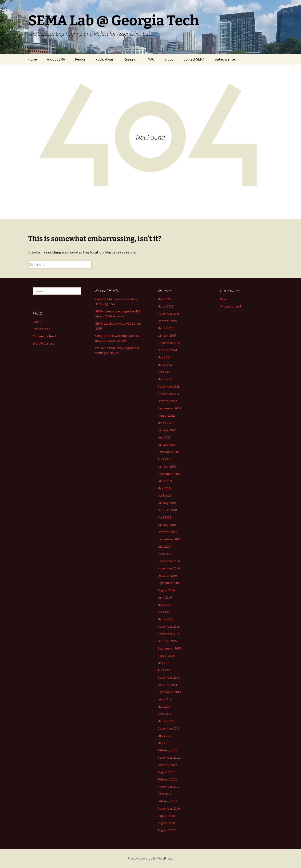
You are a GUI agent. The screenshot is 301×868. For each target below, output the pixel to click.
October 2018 (167, 510)
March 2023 (165, 379)
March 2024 (165, 365)
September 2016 (169, 583)
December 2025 (169, 314)
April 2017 (164, 554)
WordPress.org (44, 343)
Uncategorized (230, 306)
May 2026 (164, 299)
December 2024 (169, 343)
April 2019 (164, 495)
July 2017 (164, 546)
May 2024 (164, 357)
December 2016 (169, 561)
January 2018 (167, 525)
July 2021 (164, 437)
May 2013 (164, 743)
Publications (105, 59)
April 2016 (164, 612)
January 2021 (167, 445)
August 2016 (166, 590)
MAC (151, 59)
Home (33, 59)
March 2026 (165, 306)
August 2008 (166, 823)
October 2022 (167, 401)
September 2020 (169, 452)
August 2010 (166, 816)
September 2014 (169, 692)
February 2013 (168, 750)
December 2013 (169, 728)
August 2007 (166, 830)
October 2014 (167, 685)
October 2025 (167, 321)
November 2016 (169, 568)
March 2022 (165, 423)
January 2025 (167, 335)
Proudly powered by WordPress (150, 858)
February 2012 (168, 779)
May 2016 (164, 605)
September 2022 (169, 408)
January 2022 (167, 430)
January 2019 (167, 503)
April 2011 (164, 794)
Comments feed (44, 336)
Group (169, 59)
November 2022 (169, 394)
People (80, 59)
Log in (37, 322)
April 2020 (164, 459)
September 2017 (169, 539)
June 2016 (165, 597)
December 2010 (169, 808)
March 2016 (165, 619)
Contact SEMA (194, 59)
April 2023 (164, 372)
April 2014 (164, 714)
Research (131, 59)
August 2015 (166, 656)
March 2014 (165, 721)
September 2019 (169, 474)
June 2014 (165, 699)
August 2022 (166, 415)
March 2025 (165, 328)
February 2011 (168, 801)
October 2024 (167, 350)
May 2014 (164, 707)
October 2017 (167, 532)
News (224, 299)
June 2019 (165, 481)
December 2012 (169, 757)
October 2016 (167, 576)
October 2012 (167, 765)
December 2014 (169, 677)
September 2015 (169, 648)
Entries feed (42, 329)
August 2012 (166, 772)
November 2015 (169, 634)
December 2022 (169, 386)
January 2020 (167, 466)
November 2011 (169, 787)
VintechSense (225, 59)
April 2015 (164, 670)
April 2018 (164, 517)
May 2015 (164, 663)
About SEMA (56, 59)
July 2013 (164, 736)
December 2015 (169, 626)
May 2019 (164, 488)
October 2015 (167, 641)
